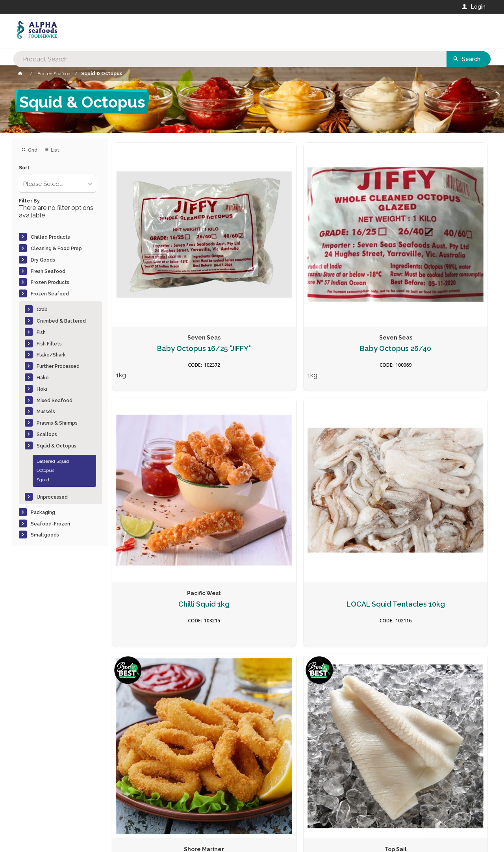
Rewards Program (370, 803)
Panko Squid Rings (156, 430)
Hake (43, 378)
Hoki (42, 389)
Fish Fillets (49, 344)
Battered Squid (53, 461)
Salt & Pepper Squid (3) (156, 607)
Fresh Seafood (48, 271)
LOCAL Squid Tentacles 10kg (444, 263)
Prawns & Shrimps (57, 423)
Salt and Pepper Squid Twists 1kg (252, 611)
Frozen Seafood (50, 294)
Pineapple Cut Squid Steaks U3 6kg (348, 434)
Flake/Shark (51, 355)
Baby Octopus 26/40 (252, 259)
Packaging (43, 512)
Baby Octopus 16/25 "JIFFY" (156, 263)
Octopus (45, 470)
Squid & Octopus (57, 446)
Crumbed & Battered (61, 321)
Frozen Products (50, 282)
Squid (43, 480)
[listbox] (57, 184)
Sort (24, 168)
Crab (42, 310)
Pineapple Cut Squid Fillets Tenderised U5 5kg (252, 438)
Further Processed (58, 366)
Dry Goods (43, 260)
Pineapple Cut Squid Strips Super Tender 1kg (443, 438)
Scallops (47, 434)
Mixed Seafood (55, 401)
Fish (41, 332)
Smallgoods (45, 535)
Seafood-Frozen (50, 524)
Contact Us (34, 799)
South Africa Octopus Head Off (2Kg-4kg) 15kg (444, 615)
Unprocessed (52, 497)
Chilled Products (50, 237)
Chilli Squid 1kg (348, 259)
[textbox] (220, 32)
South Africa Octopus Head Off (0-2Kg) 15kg (348, 611)
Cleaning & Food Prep (56, 249)
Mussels (46, 412)
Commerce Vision (58, 833)
